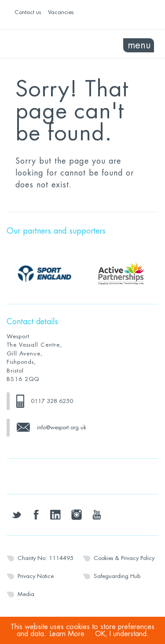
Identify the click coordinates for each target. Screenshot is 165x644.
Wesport (45, 44)
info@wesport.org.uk (62, 427)
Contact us (28, 12)
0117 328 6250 (52, 401)
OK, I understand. (122, 634)
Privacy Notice (36, 576)
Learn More (67, 634)
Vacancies (61, 12)
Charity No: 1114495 (46, 558)
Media (26, 594)
